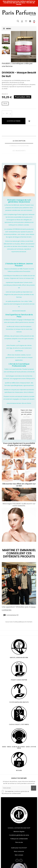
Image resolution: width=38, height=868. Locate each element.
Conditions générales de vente (19, 835)
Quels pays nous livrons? (19, 848)
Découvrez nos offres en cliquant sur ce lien (19, 485)
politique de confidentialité (12, 794)
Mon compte (19, 855)
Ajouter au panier (14, 121)
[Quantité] (7, 114)
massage (26, 445)
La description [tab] (19, 141)
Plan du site (19, 842)
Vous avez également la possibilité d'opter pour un (19, 444)
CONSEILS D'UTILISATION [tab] (19, 146)
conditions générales (21, 792)
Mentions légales (19, 832)
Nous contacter (19, 851)
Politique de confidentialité (19, 839)
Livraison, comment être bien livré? (19, 828)
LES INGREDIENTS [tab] (19, 151)
